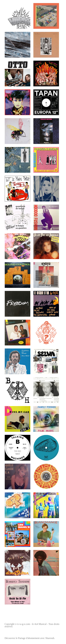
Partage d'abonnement (29, 638)
